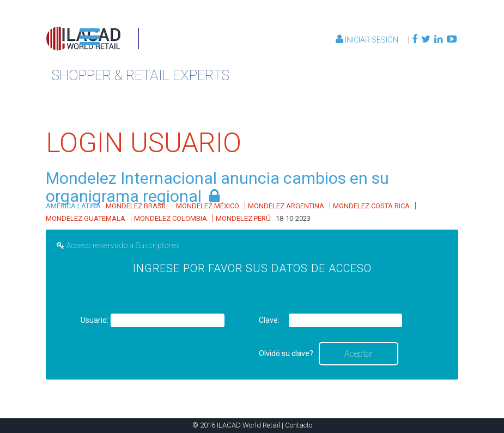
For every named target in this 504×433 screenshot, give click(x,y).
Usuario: (95, 320)
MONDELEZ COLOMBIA (171, 218)
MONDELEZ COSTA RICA (371, 206)
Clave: (269, 320)
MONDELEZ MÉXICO (208, 206)
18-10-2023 (293, 218)
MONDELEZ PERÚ (243, 218)
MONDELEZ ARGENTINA (286, 206)
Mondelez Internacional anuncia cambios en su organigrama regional (217, 187)
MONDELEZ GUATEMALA (86, 218)
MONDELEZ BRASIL (136, 206)
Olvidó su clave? (286, 353)
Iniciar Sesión (368, 40)
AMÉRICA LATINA (73, 206)
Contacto (299, 425)
